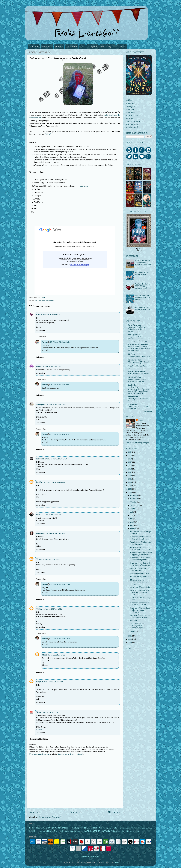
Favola (44, 342)
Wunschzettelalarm (133, 121)
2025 (130, 455)
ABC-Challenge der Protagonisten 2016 (143, 308)
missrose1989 (42, 459)
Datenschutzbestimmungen (40, 754)
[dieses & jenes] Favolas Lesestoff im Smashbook (140, 548)
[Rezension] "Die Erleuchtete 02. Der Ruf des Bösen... (140, 538)
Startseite (34, 47)
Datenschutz (95, 856)
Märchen (51, 831)
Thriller (90, 831)
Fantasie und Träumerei (137, 372)
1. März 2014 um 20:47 (54, 682)
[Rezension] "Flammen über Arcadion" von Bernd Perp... (140, 592)
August (133, 509)
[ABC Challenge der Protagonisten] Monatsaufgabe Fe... (138, 626)
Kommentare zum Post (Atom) (50, 817)
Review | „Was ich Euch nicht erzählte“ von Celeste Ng (138, 380)
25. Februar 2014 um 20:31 (60, 342)
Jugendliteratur (124, 828)
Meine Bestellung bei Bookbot (139, 374)
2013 (130, 636)
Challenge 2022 (131, 107)
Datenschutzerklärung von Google (71, 754)
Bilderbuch (34, 828)
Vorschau (129, 118)
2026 (130, 452)
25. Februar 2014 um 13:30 (50, 315)
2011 (130, 643)
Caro (38, 315)
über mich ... (47, 47)
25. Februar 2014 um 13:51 (52, 367)
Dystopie (94, 828)
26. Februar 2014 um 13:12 (52, 609)
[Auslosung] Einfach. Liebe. (140, 573)
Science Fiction (80, 831)
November (134, 499)
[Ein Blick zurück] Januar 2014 (141, 577)
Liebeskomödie (42, 831)
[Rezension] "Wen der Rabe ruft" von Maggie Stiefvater (140, 610)
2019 (130, 476)
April (132, 522)
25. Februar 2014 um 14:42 (55, 482)
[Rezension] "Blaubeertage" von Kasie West (140, 569)
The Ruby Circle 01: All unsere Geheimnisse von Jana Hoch (139, 400)
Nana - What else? (135, 325)
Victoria (39, 559)
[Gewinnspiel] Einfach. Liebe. (140, 587)
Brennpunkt (130, 104)
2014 (130, 492)
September (135, 505)
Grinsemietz (41, 534)
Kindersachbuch (146, 828)
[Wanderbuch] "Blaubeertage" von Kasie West (141, 543)
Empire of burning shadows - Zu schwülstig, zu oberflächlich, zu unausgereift (139, 348)
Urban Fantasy (102, 831)
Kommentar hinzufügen (39, 739)
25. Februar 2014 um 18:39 (56, 534)
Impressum (85, 856)
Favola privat (130, 112)
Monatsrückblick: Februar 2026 (139, 356)
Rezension (83, 186)
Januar (133, 632)
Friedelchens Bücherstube (138, 344)
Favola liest (130, 109)
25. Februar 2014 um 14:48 (52, 515)
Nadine (39, 367)
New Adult (59, 831)
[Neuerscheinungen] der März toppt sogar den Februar (141, 554)
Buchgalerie (92, 47)
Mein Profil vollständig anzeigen (137, 443)
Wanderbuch (50, 300)
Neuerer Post (36, 812)
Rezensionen (72, 47)
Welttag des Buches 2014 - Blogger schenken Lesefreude (143, 286)
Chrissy (39, 609)
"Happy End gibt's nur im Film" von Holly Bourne (139, 407)
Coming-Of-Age (53, 828)
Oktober (134, 502)
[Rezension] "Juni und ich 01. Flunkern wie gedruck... (140, 559)
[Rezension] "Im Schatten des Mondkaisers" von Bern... (141, 564)
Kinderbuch (136, 828)
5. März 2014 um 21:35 (50, 712)
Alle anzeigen (148, 411)
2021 (130, 469)
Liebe (35, 831)
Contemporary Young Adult (73, 828)
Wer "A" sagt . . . (107, 47)
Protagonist (41, 405)
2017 (130, 482)
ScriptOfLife (41, 682)
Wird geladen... (75, 260)
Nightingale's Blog (135, 377)
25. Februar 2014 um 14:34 (57, 459)
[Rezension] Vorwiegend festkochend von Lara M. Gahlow (137, 329)
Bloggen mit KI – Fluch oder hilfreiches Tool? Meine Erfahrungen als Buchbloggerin (139, 339)
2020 (130, 472)
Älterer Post (114, 812)
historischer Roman (132, 831)
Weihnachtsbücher (118, 831)
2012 (130, 639)
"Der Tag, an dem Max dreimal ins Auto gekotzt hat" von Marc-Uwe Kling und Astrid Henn (138, 365)
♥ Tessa (39, 729)
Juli (132, 512)
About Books (133, 397)
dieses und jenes (132, 124)
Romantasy (69, 831)
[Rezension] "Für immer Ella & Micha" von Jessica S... (140, 604)
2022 (130, 466)
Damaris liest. (133, 404)
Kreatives (122, 47)
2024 (130, 459)
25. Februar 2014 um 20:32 (60, 434)
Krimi (31, 831)
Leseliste (59, 47)
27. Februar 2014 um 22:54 (60, 639)
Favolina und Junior (135, 360)
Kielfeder (132, 354)
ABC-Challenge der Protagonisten (142, 273)
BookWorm (41, 482)
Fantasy (103, 827)
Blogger (117, 862)
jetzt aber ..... (134, 620)
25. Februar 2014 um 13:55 (56, 405)
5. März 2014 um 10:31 (57, 655)
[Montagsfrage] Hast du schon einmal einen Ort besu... (139, 582)
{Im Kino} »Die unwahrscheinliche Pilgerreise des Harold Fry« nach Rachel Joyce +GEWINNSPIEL (139, 390)
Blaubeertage (40, 300)
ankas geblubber (134, 335)
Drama (88, 828)
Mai (132, 519)
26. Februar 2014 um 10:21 (53, 559)
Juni (132, 515)
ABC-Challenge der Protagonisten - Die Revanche (143, 298)
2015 (130, 489)
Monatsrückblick (132, 115)
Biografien (42, 828)
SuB (82, 47)
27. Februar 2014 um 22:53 (60, 584)
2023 (130, 462)
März (132, 525)
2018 (130, 479)
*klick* (48, 134)
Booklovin (132, 385)
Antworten (41, 330)
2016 (130, 486)
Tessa (38, 712)
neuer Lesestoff (132, 127)
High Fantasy (114, 828)
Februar (133, 529)
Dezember (134, 495)
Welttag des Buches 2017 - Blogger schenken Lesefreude (143, 262)
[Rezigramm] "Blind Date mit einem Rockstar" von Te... (140, 616)
